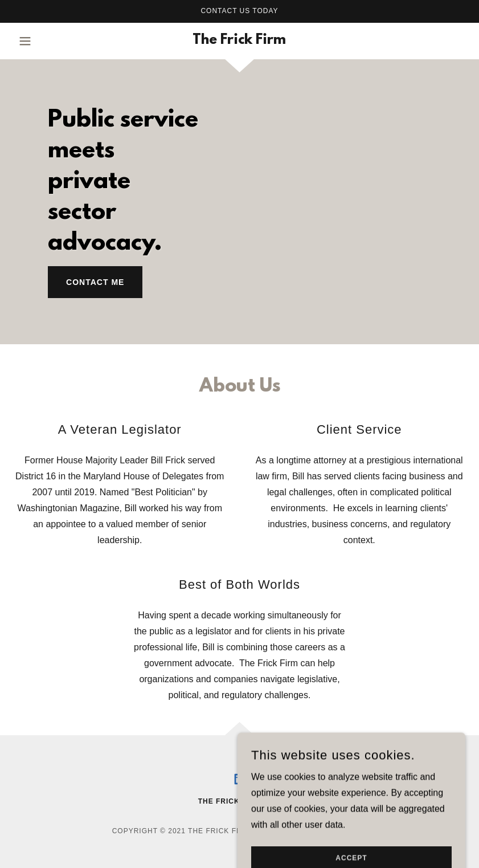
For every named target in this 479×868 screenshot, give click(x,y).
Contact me (95, 282)
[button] (40, 41)
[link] (240, 41)
